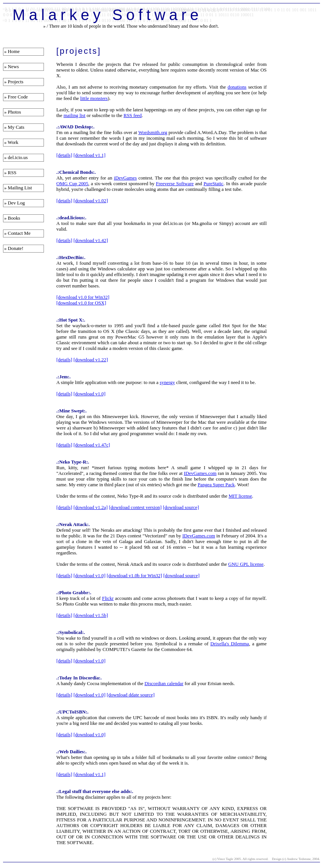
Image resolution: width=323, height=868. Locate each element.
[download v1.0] (90, 394)
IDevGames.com (200, 473)
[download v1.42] (91, 240)
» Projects (14, 82)
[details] (64, 155)
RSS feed (133, 116)
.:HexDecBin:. (71, 258)
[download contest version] (135, 507)
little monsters (94, 98)
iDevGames (125, 178)
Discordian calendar (164, 684)
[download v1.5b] (91, 615)
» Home (12, 52)
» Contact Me (17, 233)
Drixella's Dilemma (230, 644)
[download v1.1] (90, 155)
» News (12, 67)
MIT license (240, 496)
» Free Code (16, 97)
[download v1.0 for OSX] (81, 303)
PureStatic (213, 184)
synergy (167, 382)
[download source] (181, 507)
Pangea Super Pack (216, 485)
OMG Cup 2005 (72, 184)
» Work (11, 142)
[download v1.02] (91, 201)
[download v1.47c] (92, 445)
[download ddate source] (131, 695)
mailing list (75, 116)
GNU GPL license (246, 564)
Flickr (108, 598)
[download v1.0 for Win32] (83, 297)
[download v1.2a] (91, 507)
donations (237, 87)
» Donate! (14, 248)
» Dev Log (15, 203)
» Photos (12, 112)
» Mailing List (18, 188)
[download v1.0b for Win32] (134, 576)
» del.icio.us (16, 158)
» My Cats (14, 127)
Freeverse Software (175, 184)
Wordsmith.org (153, 133)
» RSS (10, 173)
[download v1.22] (91, 360)
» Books (12, 218)
